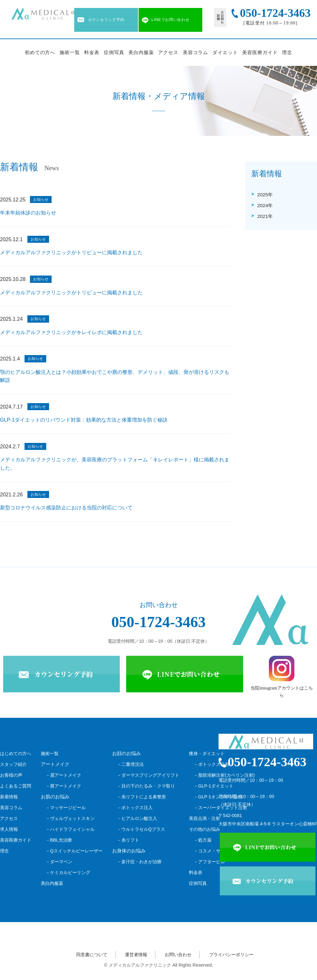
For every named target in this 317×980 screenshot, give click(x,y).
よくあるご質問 (16, 786)
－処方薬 (203, 840)
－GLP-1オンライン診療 (218, 797)
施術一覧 (70, 52)
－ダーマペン (59, 862)
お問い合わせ (178, 955)
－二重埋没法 (130, 764)
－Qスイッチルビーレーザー (74, 851)
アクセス (168, 52)
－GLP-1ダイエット (214, 786)
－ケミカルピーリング (68, 872)
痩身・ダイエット (207, 753)
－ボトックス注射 (212, 764)
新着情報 (9, 797)
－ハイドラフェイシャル (70, 829)
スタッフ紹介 (13, 764)
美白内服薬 (141, 52)
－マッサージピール (66, 808)
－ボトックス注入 (135, 808)
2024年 (265, 205)
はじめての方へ (16, 753)
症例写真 (114, 52)
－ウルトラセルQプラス (141, 829)
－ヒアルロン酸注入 (137, 818)
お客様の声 (11, 775)
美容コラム (196, 52)
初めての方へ (40, 52)
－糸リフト (128, 840)
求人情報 (9, 829)
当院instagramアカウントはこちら (282, 677)
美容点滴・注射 (205, 818)
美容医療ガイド (260, 52)
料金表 (92, 52)
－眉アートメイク (63, 775)
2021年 (265, 216)
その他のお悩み (205, 829)
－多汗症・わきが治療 (139, 862)
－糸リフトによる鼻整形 (141, 797)
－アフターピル (209, 862)
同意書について (92, 955)
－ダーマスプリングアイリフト (148, 775)
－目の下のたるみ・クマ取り (146, 786)
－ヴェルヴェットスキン (70, 818)
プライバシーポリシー (231, 955)
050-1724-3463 (159, 622)
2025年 (265, 195)
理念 (287, 52)
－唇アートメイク (63, 786)
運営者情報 (136, 955)
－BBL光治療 (59, 840)
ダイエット (225, 52)
